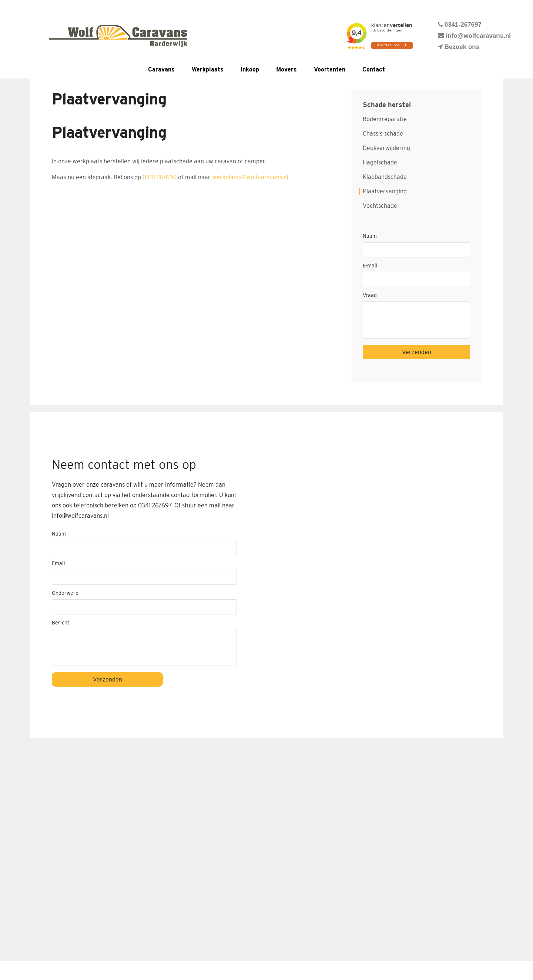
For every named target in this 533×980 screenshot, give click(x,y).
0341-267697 (460, 25)
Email (58, 563)
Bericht (61, 623)
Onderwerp (65, 593)
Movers (286, 69)
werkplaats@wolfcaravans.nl (250, 177)
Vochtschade (380, 206)
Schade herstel (387, 105)
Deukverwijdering (386, 148)
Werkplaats (208, 69)
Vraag (370, 295)
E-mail (370, 266)
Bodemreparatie (385, 119)
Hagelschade (380, 163)
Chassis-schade (383, 134)
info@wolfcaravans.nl (474, 36)
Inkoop (250, 69)
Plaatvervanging (385, 191)
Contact (374, 69)
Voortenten (330, 69)
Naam (370, 236)
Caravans (161, 69)
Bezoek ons (459, 47)
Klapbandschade (385, 177)
